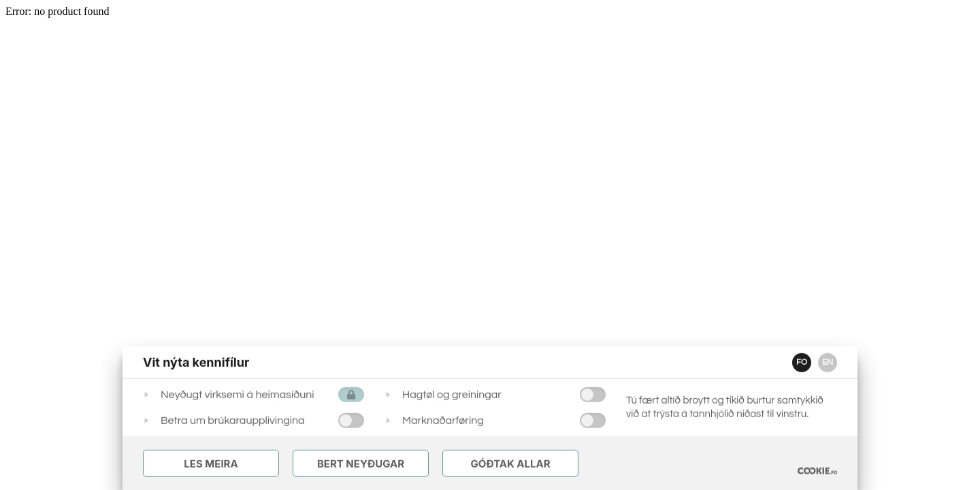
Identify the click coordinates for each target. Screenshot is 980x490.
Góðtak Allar (510, 464)
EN (828, 362)
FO (802, 362)
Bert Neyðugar (361, 464)
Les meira (211, 464)
